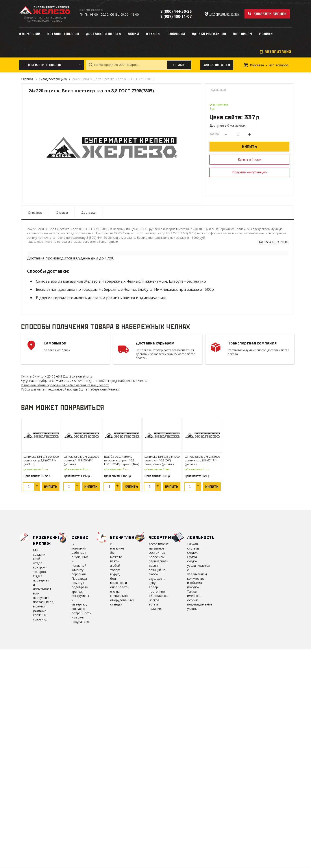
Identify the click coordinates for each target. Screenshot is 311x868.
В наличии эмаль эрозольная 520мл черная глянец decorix (65, 385)
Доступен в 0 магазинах (227, 125)
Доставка (88, 212)
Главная (27, 79)
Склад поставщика (53, 79)
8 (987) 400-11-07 (176, 16)
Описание (35, 212)
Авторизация (278, 52)
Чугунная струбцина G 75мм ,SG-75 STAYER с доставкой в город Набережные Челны (84, 381)
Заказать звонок (270, 14)
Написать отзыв (273, 242)
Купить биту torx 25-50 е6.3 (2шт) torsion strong (57, 376)
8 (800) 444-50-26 (176, 11)
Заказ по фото (217, 65)
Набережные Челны (224, 14)
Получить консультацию (250, 172)
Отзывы (62, 212)
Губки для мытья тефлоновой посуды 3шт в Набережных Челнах (70, 389)
